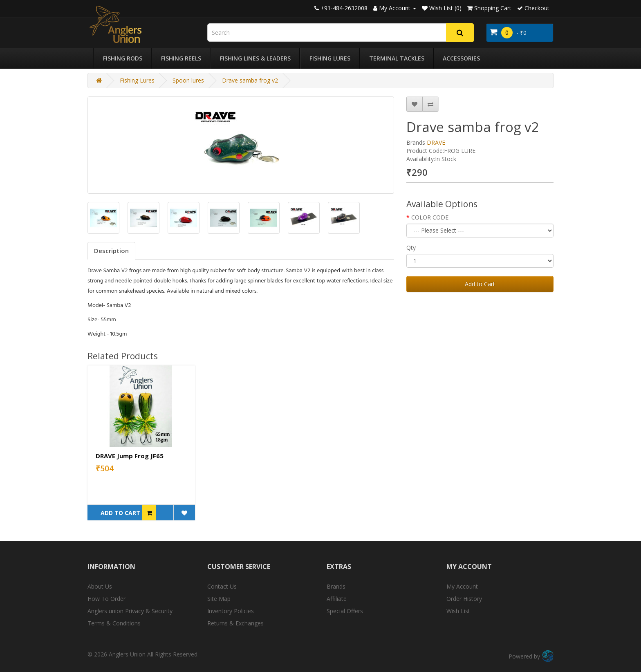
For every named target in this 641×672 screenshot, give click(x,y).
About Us (100, 586)
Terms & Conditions (114, 623)
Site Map (219, 599)
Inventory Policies (231, 611)
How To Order (106, 599)
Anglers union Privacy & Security (130, 611)
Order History (464, 599)
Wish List (458, 611)
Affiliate (337, 599)
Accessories (461, 58)
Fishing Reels (181, 58)
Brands (336, 586)
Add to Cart (480, 284)
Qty (411, 248)
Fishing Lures (330, 58)
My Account (462, 586)
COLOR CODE (430, 217)
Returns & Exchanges (235, 623)
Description (111, 251)
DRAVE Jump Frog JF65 (130, 456)
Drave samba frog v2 (250, 80)
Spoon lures (188, 80)
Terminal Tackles (397, 58)
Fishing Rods (123, 58)
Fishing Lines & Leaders (255, 58)
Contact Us (222, 586)
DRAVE (436, 142)
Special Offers (345, 611)
